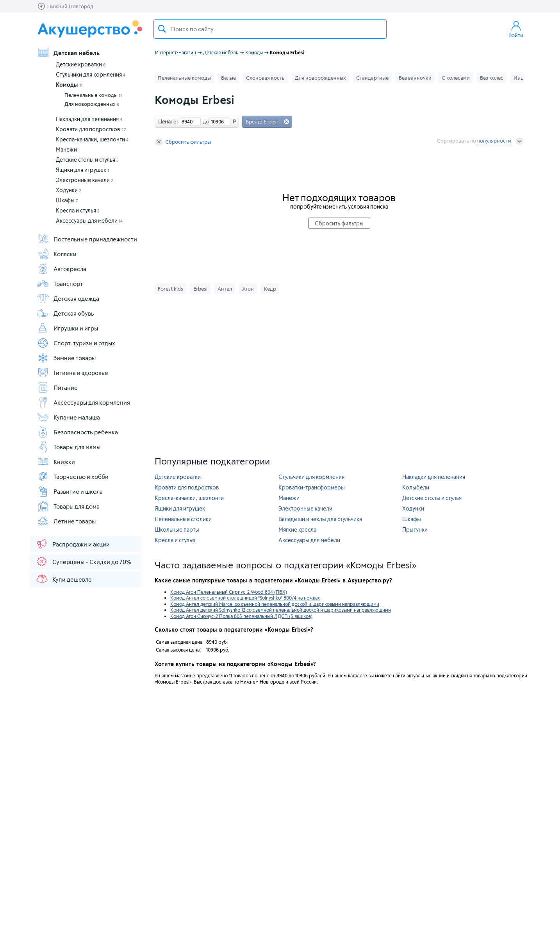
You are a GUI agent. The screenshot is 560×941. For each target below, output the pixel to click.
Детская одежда (68, 298)
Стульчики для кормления (91, 74)
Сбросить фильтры (183, 142)
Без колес (492, 78)
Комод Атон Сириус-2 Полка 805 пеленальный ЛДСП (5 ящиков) (241, 616)
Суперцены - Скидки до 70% (83, 561)
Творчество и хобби (73, 477)
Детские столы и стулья (87, 160)
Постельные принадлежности (87, 239)
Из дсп (522, 78)
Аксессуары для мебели (89, 221)
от (175, 121)
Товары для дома (68, 506)
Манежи (68, 149)
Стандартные (372, 78)
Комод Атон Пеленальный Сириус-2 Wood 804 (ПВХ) (229, 592)
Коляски (57, 254)
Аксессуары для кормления (83, 402)
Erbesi (200, 289)
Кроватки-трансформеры (312, 487)
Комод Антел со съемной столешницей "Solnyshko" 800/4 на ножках (245, 598)
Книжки (56, 462)
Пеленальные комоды (93, 95)
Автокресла (62, 269)
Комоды (69, 85)
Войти (516, 29)
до (205, 121)
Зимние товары (66, 358)
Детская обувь (65, 313)
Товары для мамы (69, 447)
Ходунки (69, 190)
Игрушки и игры (67, 328)
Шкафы (67, 200)
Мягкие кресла (297, 529)
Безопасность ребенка (77, 432)
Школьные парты (177, 529)
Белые (228, 78)
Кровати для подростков (91, 129)
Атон (248, 289)
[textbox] (270, 29)
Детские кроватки (81, 64)
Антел (225, 289)
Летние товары (66, 521)
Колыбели (416, 487)
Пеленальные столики (183, 519)
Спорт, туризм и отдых (76, 343)
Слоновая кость (265, 78)
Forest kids (170, 289)
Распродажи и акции (73, 544)
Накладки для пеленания (89, 119)
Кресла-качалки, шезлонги (92, 139)
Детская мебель (68, 53)
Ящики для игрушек (82, 170)
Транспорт (60, 284)
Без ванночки (415, 78)
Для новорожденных (92, 104)
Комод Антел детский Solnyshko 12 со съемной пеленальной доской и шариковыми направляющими (281, 610)
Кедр (270, 289)
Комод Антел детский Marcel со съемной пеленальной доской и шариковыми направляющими (275, 604)
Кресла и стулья (78, 210)
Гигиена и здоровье (72, 373)
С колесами (456, 78)
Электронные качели (85, 180)
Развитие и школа (70, 491)
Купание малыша (68, 417)
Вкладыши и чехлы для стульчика (320, 519)
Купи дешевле (64, 579)
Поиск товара (162, 29)
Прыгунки (415, 529)
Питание (57, 387)
